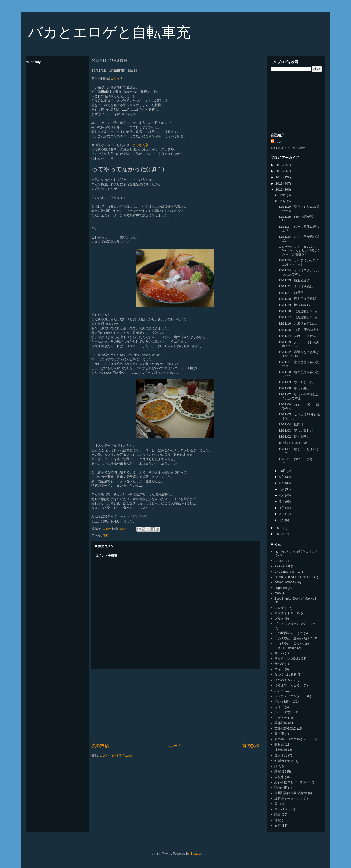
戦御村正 (281, 788)
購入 (278, 766)
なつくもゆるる (286, 675)
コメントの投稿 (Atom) (116, 755)
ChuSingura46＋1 (287, 572)
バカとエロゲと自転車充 (109, 32)
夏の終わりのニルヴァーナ (293, 739)
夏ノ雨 (279, 734)
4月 (282, 508)
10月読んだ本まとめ (293, 443)
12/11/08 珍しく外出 (294, 388)
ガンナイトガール (287, 613)
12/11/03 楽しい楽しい (296, 430)
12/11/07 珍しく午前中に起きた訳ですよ (299, 396)
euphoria (281, 588)
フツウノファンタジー (290, 696)
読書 (278, 814)
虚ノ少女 (281, 755)
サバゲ (279, 664)
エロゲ (279, 608)
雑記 (278, 772)
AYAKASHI (282, 566)
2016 (279, 165)
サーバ (279, 653)
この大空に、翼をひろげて (293, 638)
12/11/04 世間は (291, 424)
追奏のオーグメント (289, 798)
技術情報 (281, 750)
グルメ (279, 618)
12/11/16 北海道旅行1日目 (298, 323)
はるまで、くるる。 (289, 685)
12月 (283, 195)
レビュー (281, 718)
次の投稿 (100, 746)
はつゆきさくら (286, 680)
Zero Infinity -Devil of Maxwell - (296, 598)
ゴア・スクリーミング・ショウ (297, 624)
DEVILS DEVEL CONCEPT (294, 577)
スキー (279, 669)
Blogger (196, 853)
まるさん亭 (141, 145)
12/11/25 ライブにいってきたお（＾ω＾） (299, 262)
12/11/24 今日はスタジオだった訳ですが (299, 272)
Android (280, 561)
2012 (279, 190)
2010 (279, 534)
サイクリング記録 (287, 658)
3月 (282, 514)
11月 (283, 201)
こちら (115, 78)
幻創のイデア (284, 761)
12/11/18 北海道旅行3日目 (298, 311)
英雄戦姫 (281, 723)
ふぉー (280, 141)
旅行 (106, 536)
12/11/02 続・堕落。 (294, 437)
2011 (279, 528)
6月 (282, 495)
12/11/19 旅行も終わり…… (299, 305)
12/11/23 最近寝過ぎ (294, 280)
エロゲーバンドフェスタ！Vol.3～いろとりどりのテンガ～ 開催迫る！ (300, 250)
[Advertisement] (175, 706)
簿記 (278, 820)
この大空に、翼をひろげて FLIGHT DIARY (293, 646)
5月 (282, 501)
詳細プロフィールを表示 (288, 148)
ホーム (175, 746)
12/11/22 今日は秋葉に (296, 286)
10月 (283, 471)
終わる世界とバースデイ (292, 782)
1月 (282, 520)
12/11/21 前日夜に (292, 293)
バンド (279, 691)
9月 (282, 477)
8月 (282, 483)
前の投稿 (251, 746)
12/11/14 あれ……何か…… (299, 336)
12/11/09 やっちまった (296, 382)
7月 (282, 489)
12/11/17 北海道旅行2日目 (298, 317)
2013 (279, 183)
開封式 (279, 745)
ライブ (279, 707)
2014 (279, 177)
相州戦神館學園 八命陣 (291, 793)
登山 (278, 804)
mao (278, 593)
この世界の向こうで (289, 633)
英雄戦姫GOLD (285, 728)
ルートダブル (284, 712)
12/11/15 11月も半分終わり (299, 330)
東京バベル (282, 809)
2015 (279, 171)
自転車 (279, 777)
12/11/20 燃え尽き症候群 (297, 299)
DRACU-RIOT (284, 582)
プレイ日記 (282, 702)
